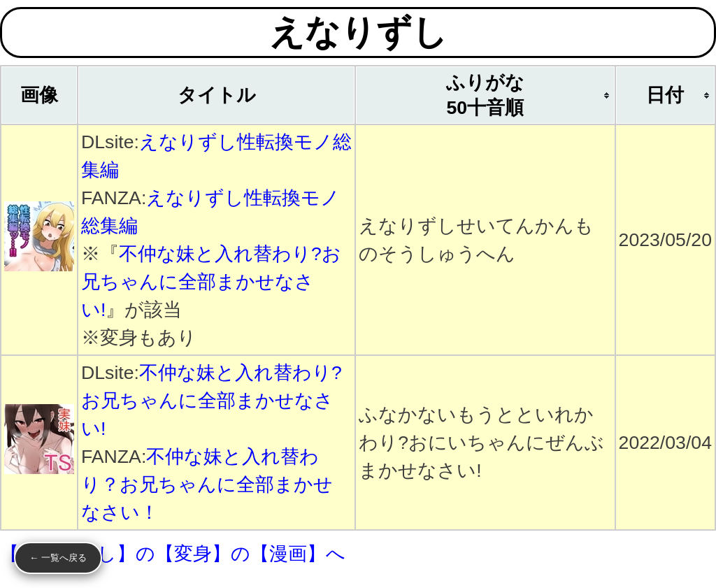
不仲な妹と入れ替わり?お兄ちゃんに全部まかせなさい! (211, 282)
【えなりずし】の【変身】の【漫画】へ (173, 554)
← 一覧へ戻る (58, 558)
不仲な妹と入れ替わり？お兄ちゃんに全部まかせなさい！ (207, 485)
